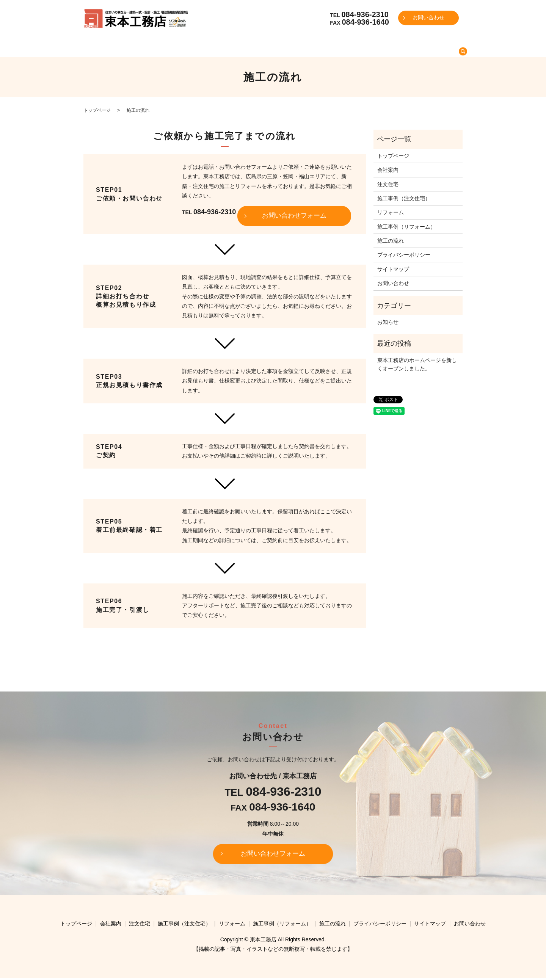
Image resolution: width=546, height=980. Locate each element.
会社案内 (173, 47)
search (426, 48)
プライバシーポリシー (404, 255)
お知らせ (388, 322)
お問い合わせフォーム (294, 216)
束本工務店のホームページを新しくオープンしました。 (417, 364)
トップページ (136, 47)
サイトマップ (393, 269)
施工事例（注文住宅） (250, 47)
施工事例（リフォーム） (351, 47)
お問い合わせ (428, 18)
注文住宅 (204, 47)
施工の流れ (404, 47)
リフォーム (300, 47)
